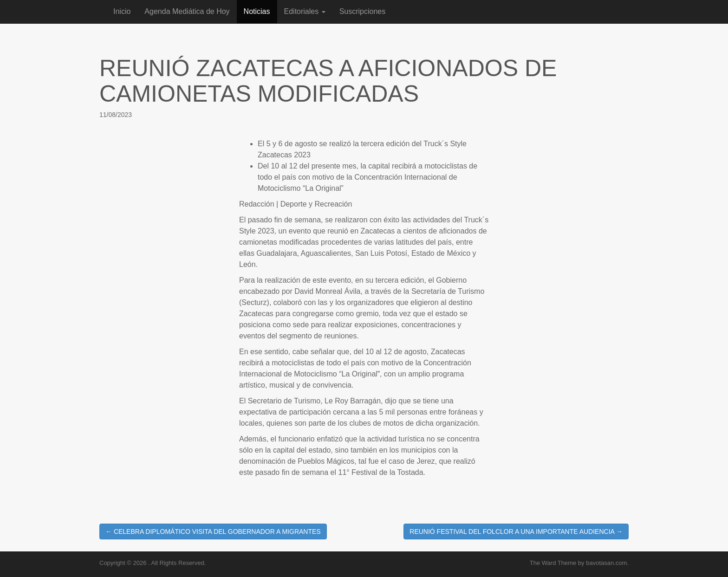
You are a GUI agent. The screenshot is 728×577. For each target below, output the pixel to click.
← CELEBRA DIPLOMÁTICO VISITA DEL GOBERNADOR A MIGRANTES (213, 532)
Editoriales (305, 11)
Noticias (257, 11)
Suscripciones (363, 11)
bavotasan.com (606, 563)
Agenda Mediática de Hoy (187, 11)
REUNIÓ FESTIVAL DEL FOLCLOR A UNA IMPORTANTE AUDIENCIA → (516, 532)
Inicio (122, 11)
